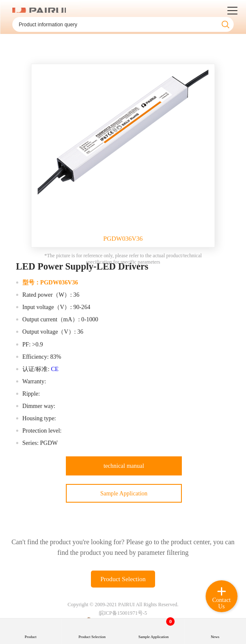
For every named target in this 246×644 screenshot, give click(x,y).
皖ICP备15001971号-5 (123, 613)
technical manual (124, 466)
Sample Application (124, 493)
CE (55, 369)
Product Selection (123, 579)
